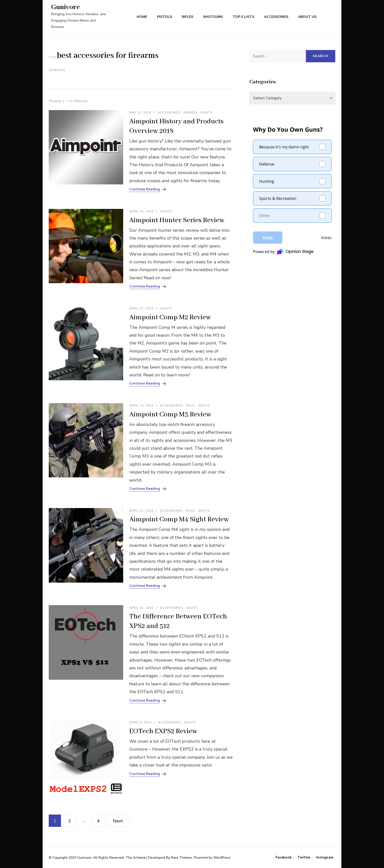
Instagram (325, 857)
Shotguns (213, 17)
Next (118, 821)
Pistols (164, 17)
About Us (307, 17)
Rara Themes (181, 858)
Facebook (284, 857)
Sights (206, 113)
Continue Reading (145, 189)
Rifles (187, 17)
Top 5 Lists (243, 17)
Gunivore (66, 7)
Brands (190, 113)
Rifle (190, 406)
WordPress (222, 858)
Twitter (304, 857)
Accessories (276, 17)
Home (142, 17)
